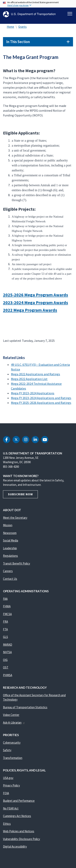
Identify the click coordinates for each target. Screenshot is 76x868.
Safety (7, 750)
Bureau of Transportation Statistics (25, 707)
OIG (5, 660)
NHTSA (7, 652)
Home (10, 27)
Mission (8, 525)
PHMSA (8, 675)
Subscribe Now (20, 494)
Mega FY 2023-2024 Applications (33, 393)
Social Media (11, 540)
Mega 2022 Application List (29, 379)
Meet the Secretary (15, 518)
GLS (5, 637)
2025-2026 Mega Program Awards (36, 295)
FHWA (7, 606)
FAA (5, 599)
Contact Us (10, 579)
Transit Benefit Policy (17, 563)
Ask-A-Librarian (14, 723)
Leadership (10, 548)
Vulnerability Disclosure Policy (21, 839)
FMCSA (7, 614)
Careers (8, 571)
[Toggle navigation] (70, 14)
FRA (5, 622)
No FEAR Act (11, 808)
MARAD (8, 645)
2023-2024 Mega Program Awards (36, 302)
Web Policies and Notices (19, 831)
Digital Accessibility (15, 846)
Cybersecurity (12, 743)
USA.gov (8, 778)
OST (6, 667)
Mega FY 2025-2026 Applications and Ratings (41, 403)
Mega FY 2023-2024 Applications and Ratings (41, 398)
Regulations (10, 556)
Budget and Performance (19, 801)
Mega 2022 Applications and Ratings (36, 374)
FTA (5, 629)
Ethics (7, 824)
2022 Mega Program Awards (30, 310)
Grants (22, 27)
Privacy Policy (11, 785)
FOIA (6, 793)
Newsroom (10, 533)
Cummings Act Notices (17, 816)
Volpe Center (11, 715)
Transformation (13, 758)
